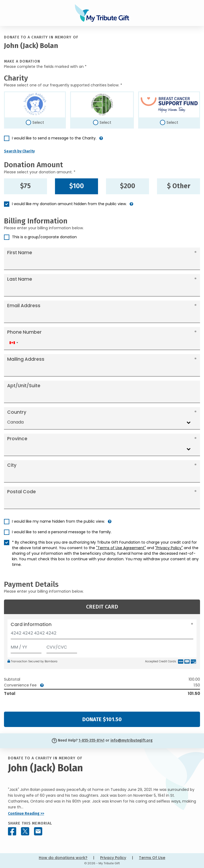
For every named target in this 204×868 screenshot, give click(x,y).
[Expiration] (26, 646)
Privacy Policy (113, 858)
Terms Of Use (152, 858)
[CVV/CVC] (62, 646)
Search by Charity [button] (19, 151)
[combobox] (14, 343)
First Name (20, 253)
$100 (77, 186)
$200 (128, 186)
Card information (31, 624)
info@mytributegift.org (131, 740)
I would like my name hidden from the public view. (58, 521)
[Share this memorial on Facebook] (12, 831)
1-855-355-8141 (92, 740)
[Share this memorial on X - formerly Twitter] (25, 831)
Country (17, 412)
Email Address (24, 306)
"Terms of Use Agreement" (121, 548)
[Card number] (102, 635)
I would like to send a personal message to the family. (62, 532)
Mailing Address (26, 359)
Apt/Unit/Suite (24, 386)
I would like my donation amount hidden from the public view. (69, 204)
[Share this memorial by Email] (38, 831)
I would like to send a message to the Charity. (54, 138)
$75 (25, 186)
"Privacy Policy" (169, 548)
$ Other (179, 186)
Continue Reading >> (26, 814)
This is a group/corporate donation (44, 237)
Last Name (20, 279)
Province (17, 439)
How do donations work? (63, 858)
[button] (101, 140)
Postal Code (22, 492)
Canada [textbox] (15, 422)
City (12, 465)
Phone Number (24, 332)
